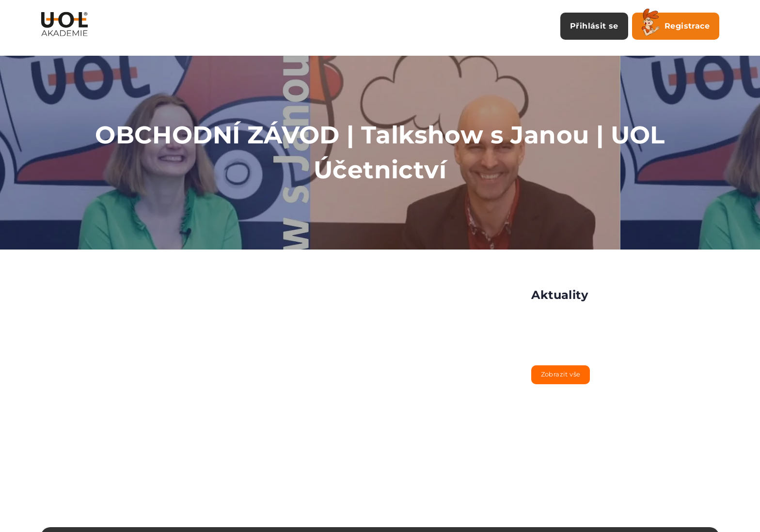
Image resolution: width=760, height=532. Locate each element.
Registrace (676, 24)
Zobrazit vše (561, 374)
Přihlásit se (594, 26)
